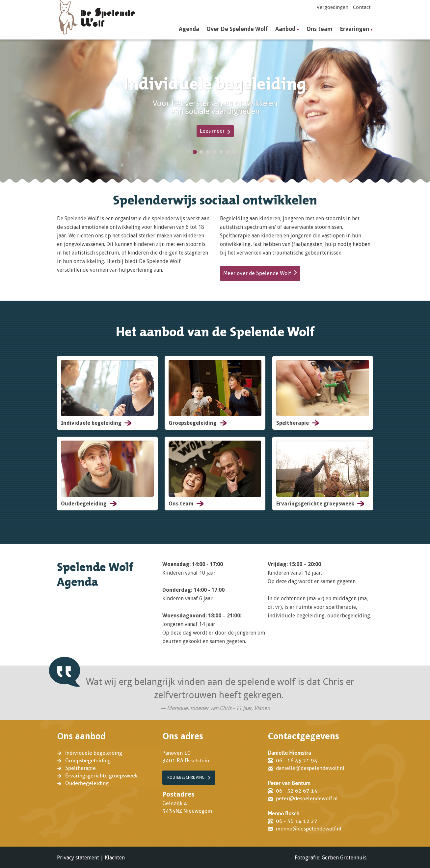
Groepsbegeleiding (88, 761)
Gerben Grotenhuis (344, 858)
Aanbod (285, 29)
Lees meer (212, 131)
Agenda (189, 29)
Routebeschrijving (186, 777)
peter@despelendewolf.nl (307, 799)
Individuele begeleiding (94, 753)
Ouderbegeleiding (87, 783)
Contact (362, 7)
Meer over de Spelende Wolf (257, 273)
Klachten (115, 858)
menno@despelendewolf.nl (309, 829)
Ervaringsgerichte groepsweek (101, 776)
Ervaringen (354, 29)
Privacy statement (78, 858)
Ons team (320, 29)
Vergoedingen (333, 7)
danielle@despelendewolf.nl (310, 768)
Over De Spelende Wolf (237, 29)
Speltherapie (81, 768)
